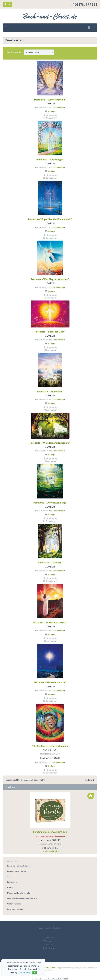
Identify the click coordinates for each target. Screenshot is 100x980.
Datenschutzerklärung (17, 871)
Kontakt (11, 887)
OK (34, 973)
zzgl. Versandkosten (47, 968)
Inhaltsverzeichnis (15, 909)
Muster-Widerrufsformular (19, 893)
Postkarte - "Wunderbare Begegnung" (50, 443)
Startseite (49, 937)
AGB (9, 877)
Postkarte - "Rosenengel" (50, 159)
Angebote (11, 787)
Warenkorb (49, 941)
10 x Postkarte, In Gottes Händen (50, 746)
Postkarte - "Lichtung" (50, 562)
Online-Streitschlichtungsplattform (22, 898)
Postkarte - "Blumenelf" (50, 391)
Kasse (49, 944)
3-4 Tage (51, 111)
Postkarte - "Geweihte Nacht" (50, 682)
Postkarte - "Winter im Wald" (50, 100)
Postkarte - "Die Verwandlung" (50, 503)
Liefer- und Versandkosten (18, 866)
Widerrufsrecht (14, 904)
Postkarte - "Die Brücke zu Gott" (50, 622)
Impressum (12, 882)
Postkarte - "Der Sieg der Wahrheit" (50, 279)
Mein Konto (49, 948)
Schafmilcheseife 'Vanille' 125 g (50, 832)
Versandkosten (59, 107)
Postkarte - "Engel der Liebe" (50, 332)
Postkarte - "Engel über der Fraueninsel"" (50, 219)
